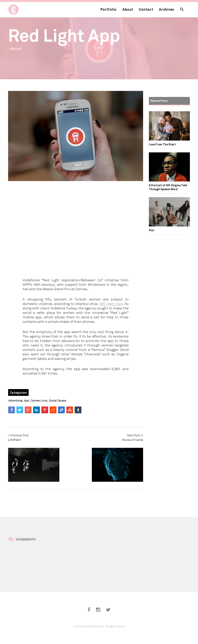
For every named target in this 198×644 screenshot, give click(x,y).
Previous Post (34, 438)
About (128, 9)
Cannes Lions (39, 400)
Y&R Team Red (111, 304)
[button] (182, 10)
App (26, 400)
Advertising (15, 400)
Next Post (117, 438)
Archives (167, 9)
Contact (146, 9)
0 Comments (26, 539)
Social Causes (57, 400)
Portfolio (109, 9)
